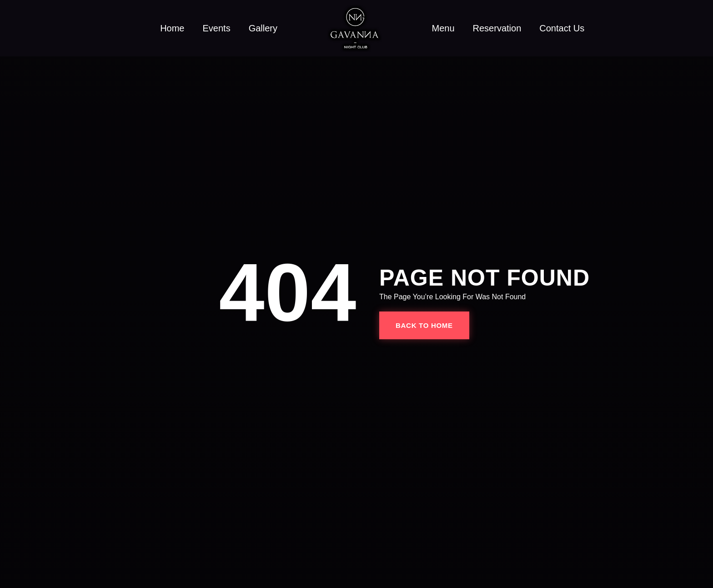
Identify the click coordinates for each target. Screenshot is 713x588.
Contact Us (562, 28)
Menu (443, 28)
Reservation (497, 28)
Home (172, 28)
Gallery (263, 28)
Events (216, 28)
